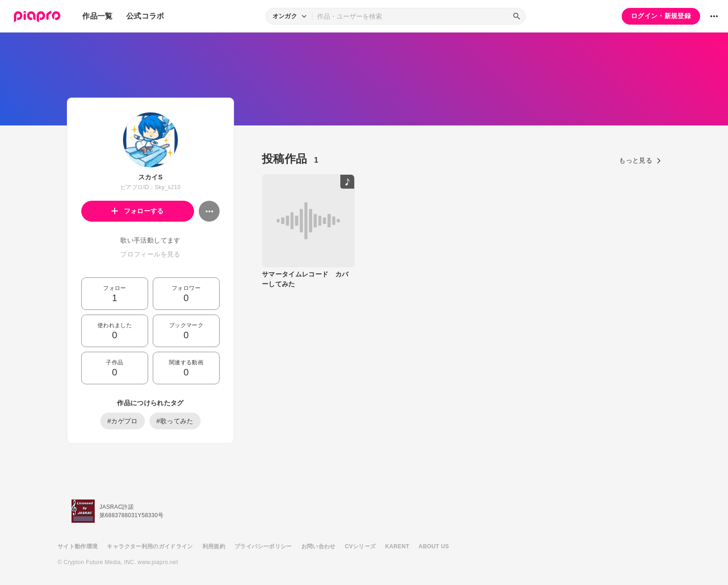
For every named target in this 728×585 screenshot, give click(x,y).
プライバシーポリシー (263, 546)
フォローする (138, 211)
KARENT (397, 546)
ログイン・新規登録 (661, 16)
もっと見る (640, 160)
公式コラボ (145, 16)
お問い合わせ (318, 546)
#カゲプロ (123, 421)
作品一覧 (97, 16)
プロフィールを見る (150, 254)
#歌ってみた (175, 421)
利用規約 (214, 546)
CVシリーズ (361, 546)
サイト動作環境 (78, 546)
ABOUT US (434, 546)
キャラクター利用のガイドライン (150, 546)
